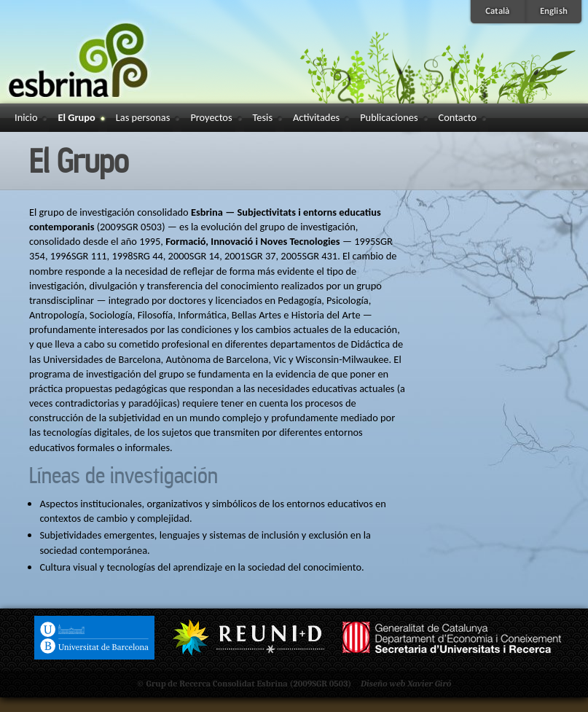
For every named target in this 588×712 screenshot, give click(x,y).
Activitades (316, 117)
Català (497, 13)
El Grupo (76, 117)
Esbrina (98, 49)
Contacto (458, 117)
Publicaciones (389, 117)
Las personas (143, 117)
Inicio (26, 117)
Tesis (263, 117)
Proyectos (211, 117)
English (555, 13)
